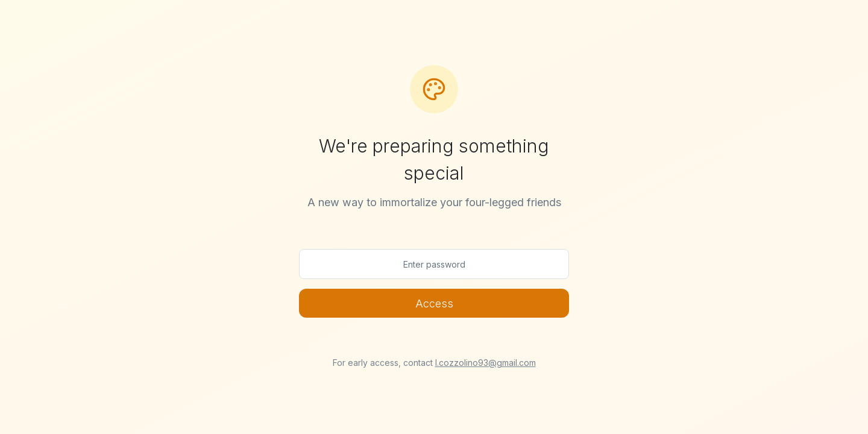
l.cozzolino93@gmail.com (486, 363)
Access (434, 303)
